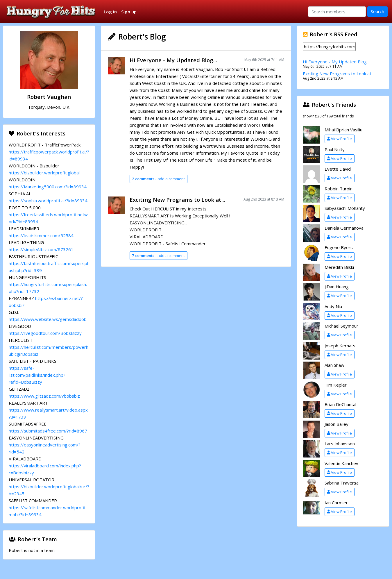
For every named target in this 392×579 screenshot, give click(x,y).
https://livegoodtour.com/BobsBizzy (45, 333)
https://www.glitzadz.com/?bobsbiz (44, 396)
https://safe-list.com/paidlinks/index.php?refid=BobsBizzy (37, 375)
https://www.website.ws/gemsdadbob (48, 319)
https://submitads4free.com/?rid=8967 (48, 431)
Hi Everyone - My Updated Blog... (173, 60)
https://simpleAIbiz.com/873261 (41, 249)
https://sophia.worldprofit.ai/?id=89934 (48, 201)
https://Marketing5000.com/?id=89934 (48, 187)
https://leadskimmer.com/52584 (41, 235)
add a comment (158, 179)
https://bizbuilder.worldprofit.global (44, 173)
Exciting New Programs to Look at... (177, 200)
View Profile (339, 139)
